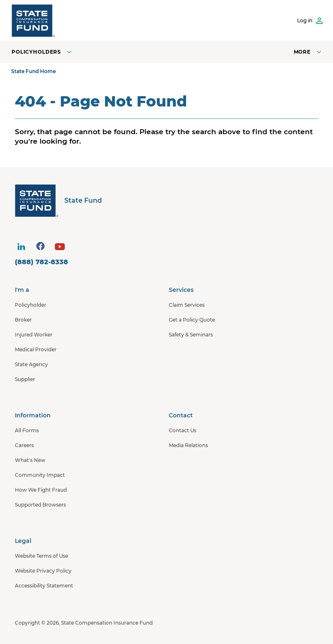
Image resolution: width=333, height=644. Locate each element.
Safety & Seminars (191, 335)
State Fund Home (33, 71)
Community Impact (40, 475)
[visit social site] (21, 247)
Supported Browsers (40, 505)
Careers (24, 445)
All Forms (27, 430)
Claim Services (187, 305)
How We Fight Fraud (41, 490)
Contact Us (183, 430)
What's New (30, 460)
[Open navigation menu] (308, 52)
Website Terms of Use (41, 556)
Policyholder (31, 305)
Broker (23, 320)
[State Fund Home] (169, 200)
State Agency (31, 364)
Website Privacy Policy (43, 571)
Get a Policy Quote (192, 320)
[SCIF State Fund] (33, 20)
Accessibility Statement (44, 586)
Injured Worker (34, 335)
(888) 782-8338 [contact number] (41, 262)
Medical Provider (36, 349)
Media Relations (188, 445)
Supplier (25, 379)
